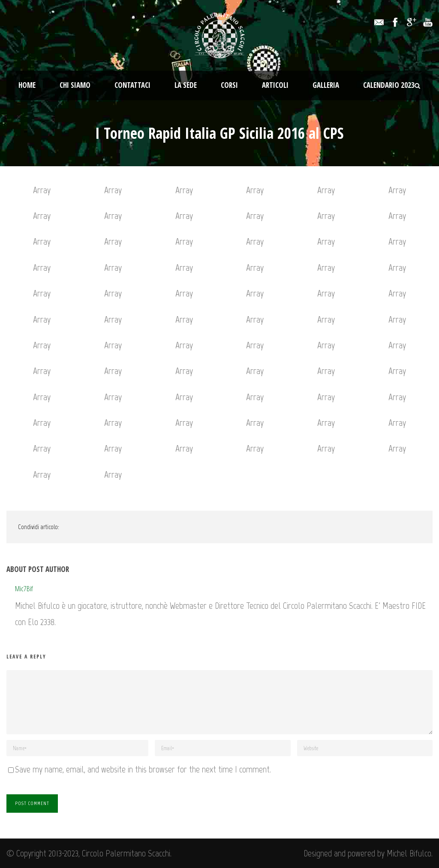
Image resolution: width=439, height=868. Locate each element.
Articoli (275, 85)
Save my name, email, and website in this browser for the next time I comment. (143, 769)
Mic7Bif (24, 588)
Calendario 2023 (389, 85)
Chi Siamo (75, 85)
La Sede (186, 85)
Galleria (326, 85)
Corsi (229, 85)
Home (27, 85)
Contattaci (132, 85)
